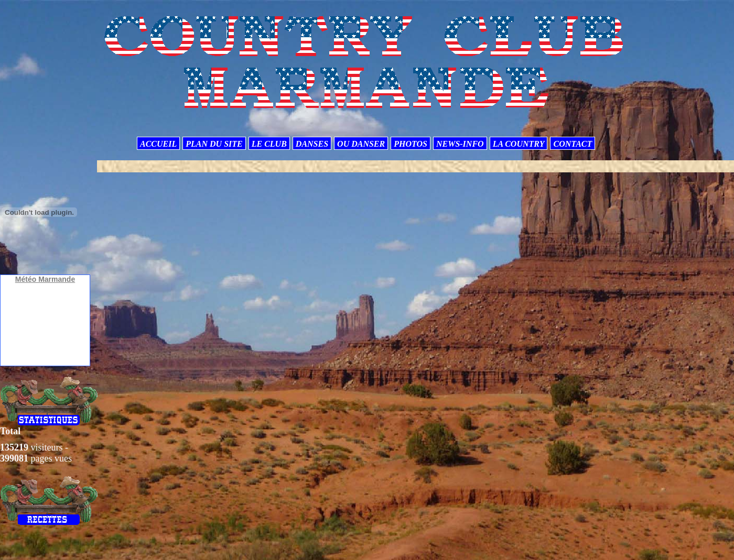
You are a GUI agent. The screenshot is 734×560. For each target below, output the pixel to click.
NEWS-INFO (460, 144)
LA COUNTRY (519, 144)
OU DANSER (361, 144)
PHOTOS (411, 144)
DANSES (312, 144)
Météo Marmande (45, 279)
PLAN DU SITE (214, 144)
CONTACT (573, 144)
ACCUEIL (158, 144)
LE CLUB (269, 144)
